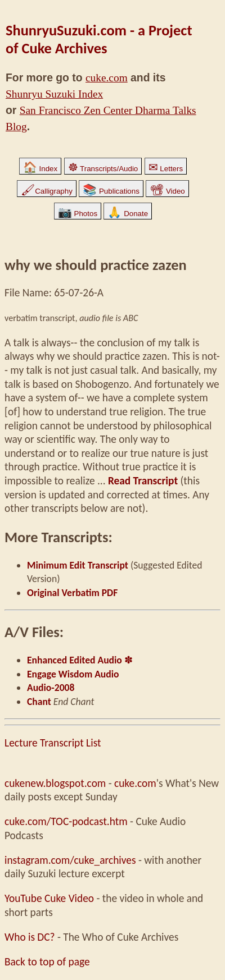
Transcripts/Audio (103, 169)
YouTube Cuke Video (49, 898)
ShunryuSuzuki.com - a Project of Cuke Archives (99, 39)
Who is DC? (30, 937)
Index (40, 169)
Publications (111, 191)
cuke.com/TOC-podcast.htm (66, 821)
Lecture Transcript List (53, 743)
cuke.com (107, 78)
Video (167, 191)
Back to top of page (47, 962)
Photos (78, 214)
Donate (128, 214)
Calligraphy (47, 191)
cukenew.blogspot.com (55, 783)
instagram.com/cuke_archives (70, 860)
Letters (166, 169)
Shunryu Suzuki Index (54, 94)
